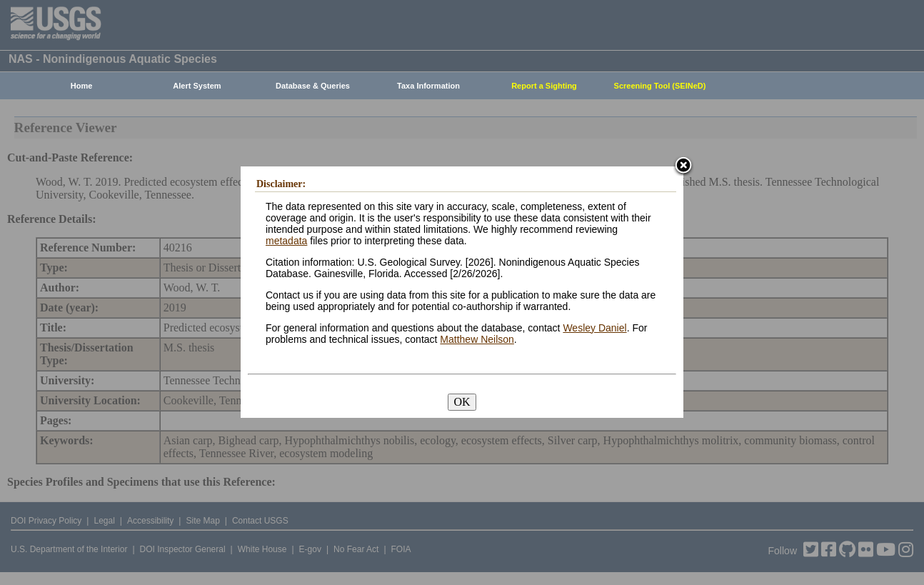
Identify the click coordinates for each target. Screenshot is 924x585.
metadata (286, 241)
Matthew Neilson (477, 339)
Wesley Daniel (594, 328)
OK (462, 402)
